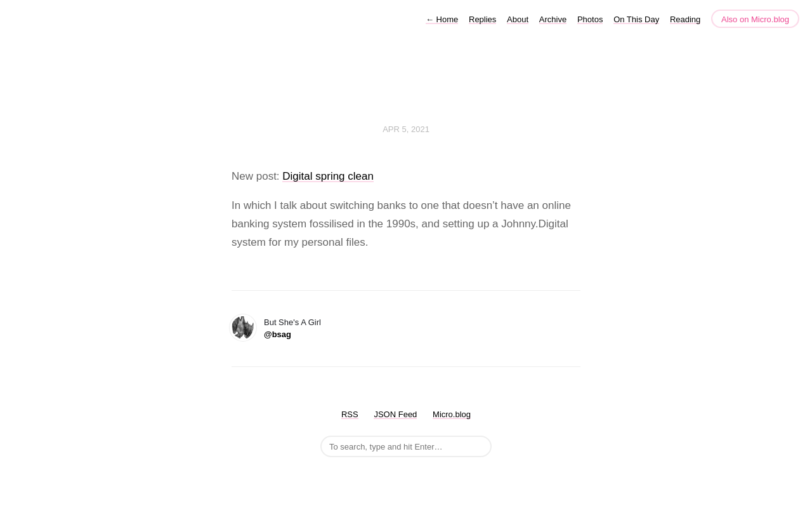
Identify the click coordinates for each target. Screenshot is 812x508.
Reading (685, 19)
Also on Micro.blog (755, 19)
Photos (590, 19)
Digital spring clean (328, 176)
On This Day (636, 19)
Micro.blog (452, 414)
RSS (350, 414)
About (518, 19)
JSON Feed (395, 414)
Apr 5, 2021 (406, 129)
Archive (553, 19)
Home (442, 19)
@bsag (278, 334)
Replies (482, 19)
